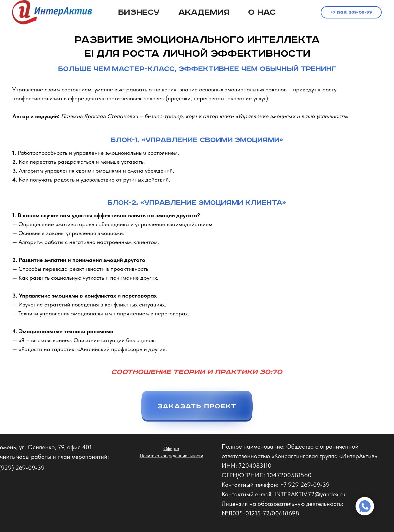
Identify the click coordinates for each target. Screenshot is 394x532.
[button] (197, 410)
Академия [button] (204, 12)
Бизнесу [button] (139, 12)
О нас (262, 12)
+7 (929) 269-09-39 (351, 12)
